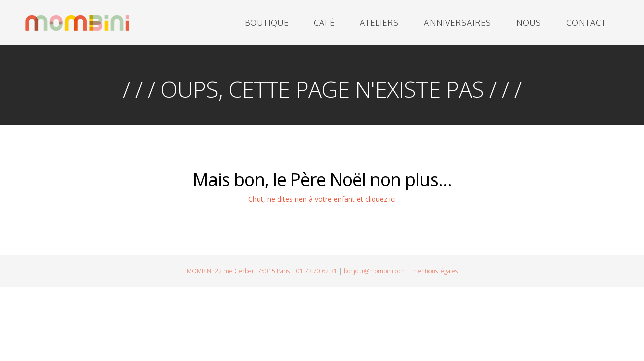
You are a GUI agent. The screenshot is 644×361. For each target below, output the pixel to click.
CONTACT (586, 23)
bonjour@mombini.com (375, 271)
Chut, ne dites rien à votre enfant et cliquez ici (322, 199)
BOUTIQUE (267, 23)
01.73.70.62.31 (317, 271)
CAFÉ (324, 23)
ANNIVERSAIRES (458, 23)
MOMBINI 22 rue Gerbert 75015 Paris (238, 271)
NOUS (529, 23)
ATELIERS (379, 23)
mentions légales (435, 271)
